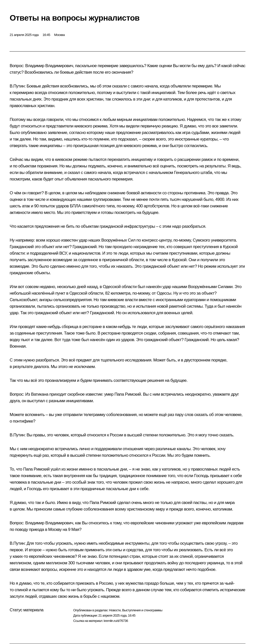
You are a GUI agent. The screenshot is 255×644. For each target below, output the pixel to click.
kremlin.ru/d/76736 (116, 621)
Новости (115, 610)
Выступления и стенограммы (142, 610)
